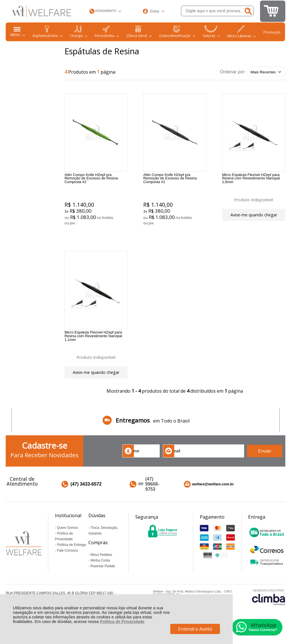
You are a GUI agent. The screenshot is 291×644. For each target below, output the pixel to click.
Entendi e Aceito (195, 629)
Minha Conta (100, 572)
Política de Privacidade (122, 622)
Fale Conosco (68, 562)
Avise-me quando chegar (254, 216)
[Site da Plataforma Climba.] (269, 609)
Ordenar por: (233, 72)
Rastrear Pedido (103, 578)
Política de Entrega (71, 557)
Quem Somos (67, 540)
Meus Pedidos (101, 567)
